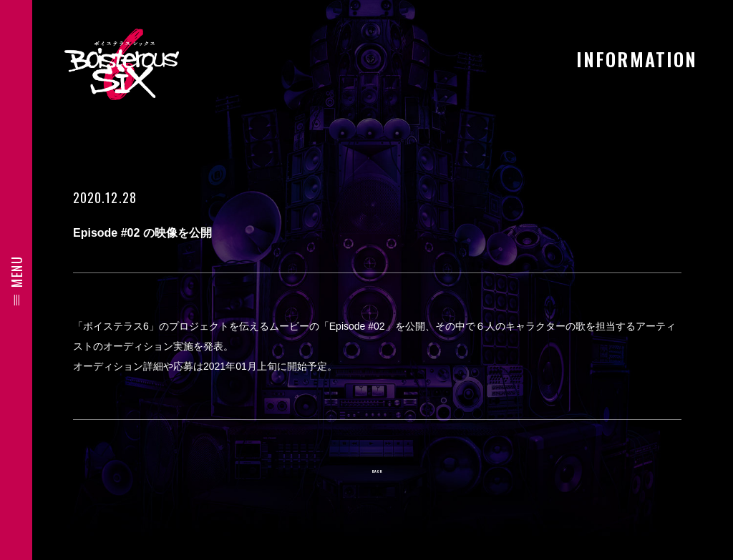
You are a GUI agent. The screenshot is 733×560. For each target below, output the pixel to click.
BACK (377, 476)
